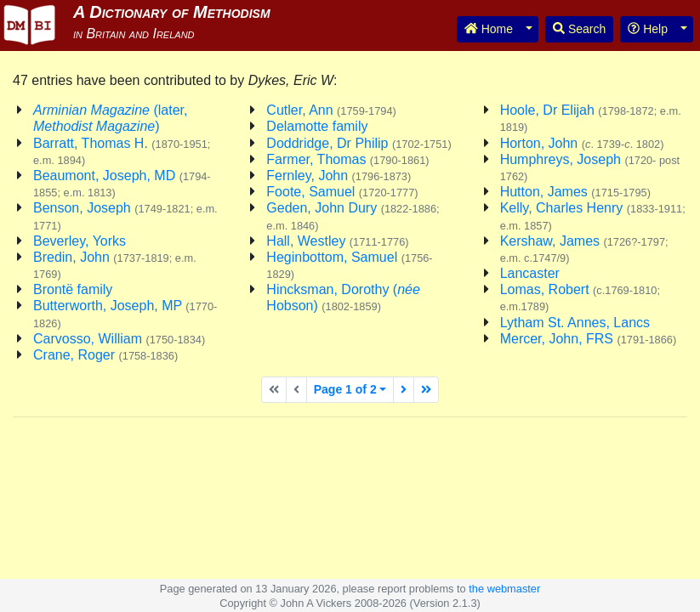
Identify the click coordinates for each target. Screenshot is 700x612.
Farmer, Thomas (347, 159)
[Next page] (404, 390)
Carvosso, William (119, 339)
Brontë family (73, 289)
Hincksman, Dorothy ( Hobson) (343, 297)
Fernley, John (339, 176)
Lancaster (530, 273)
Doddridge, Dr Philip (359, 143)
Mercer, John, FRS (589, 339)
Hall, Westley (337, 241)
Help (648, 29)
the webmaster (504, 589)
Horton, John (582, 143)
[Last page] (426, 390)
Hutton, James (575, 192)
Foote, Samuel (342, 192)
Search (579, 29)
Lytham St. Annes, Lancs (575, 323)
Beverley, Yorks (80, 241)
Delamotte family (317, 126)
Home (489, 29)
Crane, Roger (105, 355)
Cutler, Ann (331, 110)
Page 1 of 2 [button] (345, 389)
